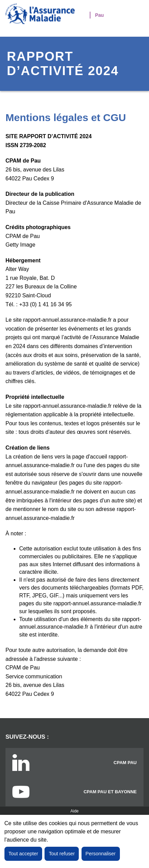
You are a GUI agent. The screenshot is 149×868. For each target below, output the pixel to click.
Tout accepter (23, 854)
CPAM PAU (125, 763)
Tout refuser (62, 854)
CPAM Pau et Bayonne (110, 792)
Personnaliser (101, 854)
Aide (74, 811)
